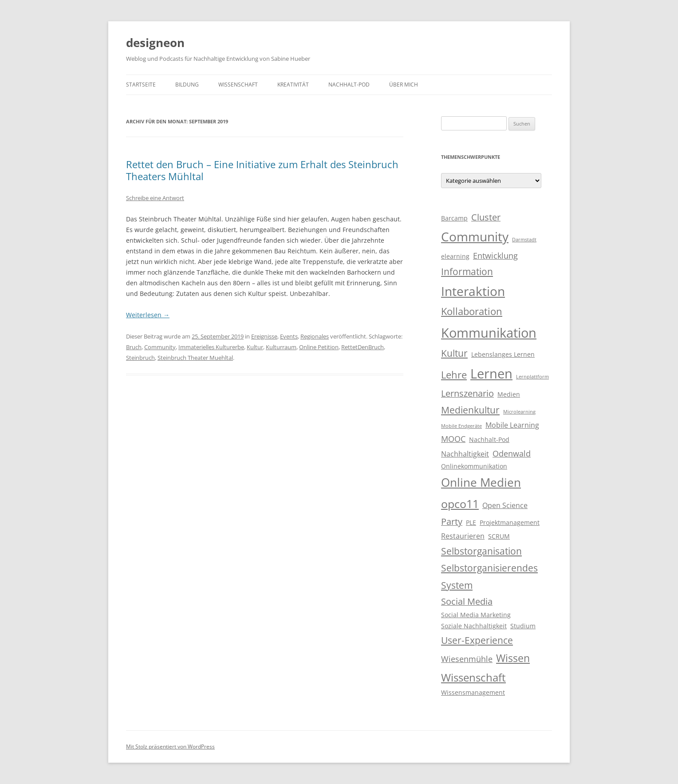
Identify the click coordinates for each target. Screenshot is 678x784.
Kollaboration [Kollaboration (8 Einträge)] (472, 311)
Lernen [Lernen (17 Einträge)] (491, 374)
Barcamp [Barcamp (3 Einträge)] (454, 218)
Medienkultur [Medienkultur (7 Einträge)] (470, 410)
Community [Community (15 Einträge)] (475, 236)
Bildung (187, 85)
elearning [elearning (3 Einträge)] (455, 256)
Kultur (255, 347)
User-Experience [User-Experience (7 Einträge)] (477, 640)
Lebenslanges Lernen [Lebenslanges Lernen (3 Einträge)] (503, 355)
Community (160, 347)
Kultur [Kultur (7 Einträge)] (454, 353)
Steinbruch (140, 358)
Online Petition (319, 347)
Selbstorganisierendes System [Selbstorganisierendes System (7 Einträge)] (489, 576)
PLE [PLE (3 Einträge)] (471, 523)
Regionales (315, 336)
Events (289, 336)
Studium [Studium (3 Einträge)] (523, 626)
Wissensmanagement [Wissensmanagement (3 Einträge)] (473, 693)
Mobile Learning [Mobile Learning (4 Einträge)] (512, 425)
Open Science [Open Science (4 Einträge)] (505, 505)
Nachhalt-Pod (349, 85)
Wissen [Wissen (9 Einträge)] (513, 658)
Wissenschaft (238, 85)
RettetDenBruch (363, 347)
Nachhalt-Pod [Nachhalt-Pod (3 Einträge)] (489, 440)
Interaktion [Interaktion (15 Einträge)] (473, 291)
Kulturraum (281, 347)
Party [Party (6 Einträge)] (452, 522)
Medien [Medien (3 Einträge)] (509, 394)
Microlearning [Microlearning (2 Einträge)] (519, 412)
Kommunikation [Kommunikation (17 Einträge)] (489, 333)
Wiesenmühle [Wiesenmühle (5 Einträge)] (467, 659)
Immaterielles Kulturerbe (211, 347)
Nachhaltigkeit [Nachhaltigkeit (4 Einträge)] (465, 454)
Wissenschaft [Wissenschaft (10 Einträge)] (473, 677)
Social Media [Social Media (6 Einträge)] (467, 601)
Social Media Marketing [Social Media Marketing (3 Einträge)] (476, 615)
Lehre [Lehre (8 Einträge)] (454, 375)
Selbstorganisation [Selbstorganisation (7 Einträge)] (481, 551)
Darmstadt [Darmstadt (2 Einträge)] (524, 240)
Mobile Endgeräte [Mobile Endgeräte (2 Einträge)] (461, 426)
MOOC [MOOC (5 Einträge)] (453, 439)
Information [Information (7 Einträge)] (467, 272)
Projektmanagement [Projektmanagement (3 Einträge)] (510, 523)
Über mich (404, 85)
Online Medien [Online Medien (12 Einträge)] (481, 482)
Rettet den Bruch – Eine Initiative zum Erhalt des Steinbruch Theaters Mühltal (262, 170)
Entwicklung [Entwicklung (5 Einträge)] (495, 256)
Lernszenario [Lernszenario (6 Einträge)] (467, 393)
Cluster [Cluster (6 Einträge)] (486, 217)
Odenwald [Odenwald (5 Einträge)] (512, 453)
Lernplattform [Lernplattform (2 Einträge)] (532, 377)
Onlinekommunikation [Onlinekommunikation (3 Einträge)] (474, 466)
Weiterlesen (148, 315)
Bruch (134, 347)
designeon (155, 43)
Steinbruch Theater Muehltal (195, 358)
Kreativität (293, 85)
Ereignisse (264, 336)
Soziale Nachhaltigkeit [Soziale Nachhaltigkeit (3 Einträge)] (474, 626)
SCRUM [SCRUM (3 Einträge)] (499, 536)
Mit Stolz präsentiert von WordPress (170, 747)
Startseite (141, 85)
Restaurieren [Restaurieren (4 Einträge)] (463, 536)
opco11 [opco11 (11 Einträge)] (460, 504)
